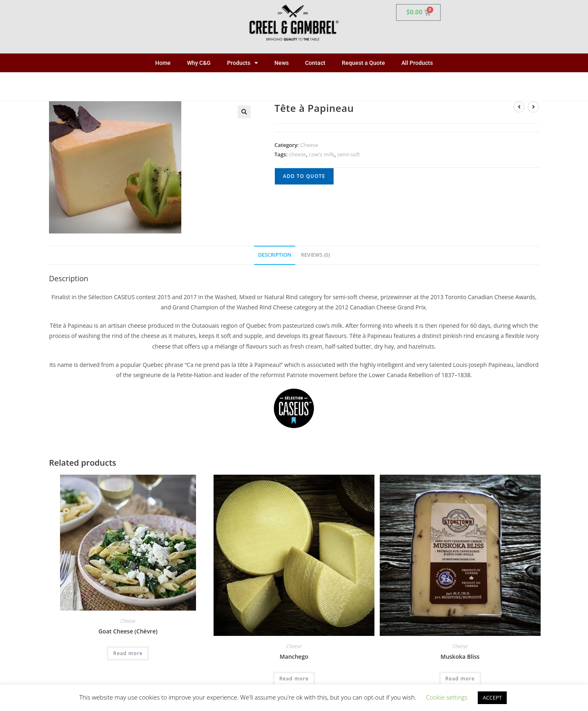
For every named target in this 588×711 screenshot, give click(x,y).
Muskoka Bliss (460, 657)
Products (243, 63)
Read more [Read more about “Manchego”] (294, 679)
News (282, 63)
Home (163, 63)
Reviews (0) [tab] (315, 255)
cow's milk (322, 154)
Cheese (309, 145)
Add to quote (304, 176)
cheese (297, 154)
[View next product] (533, 107)
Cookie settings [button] (447, 697)
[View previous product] (519, 107)
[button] (244, 112)
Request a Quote (363, 63)
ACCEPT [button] (492, 698)
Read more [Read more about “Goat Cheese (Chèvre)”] (128, 653)
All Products (417, 63)
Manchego (294, 657)
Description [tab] (275, 255)
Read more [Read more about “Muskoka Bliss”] (460, 679)
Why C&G (199, 63)
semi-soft (348, 154)
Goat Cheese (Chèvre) (128, 631)
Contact (315, 63)
